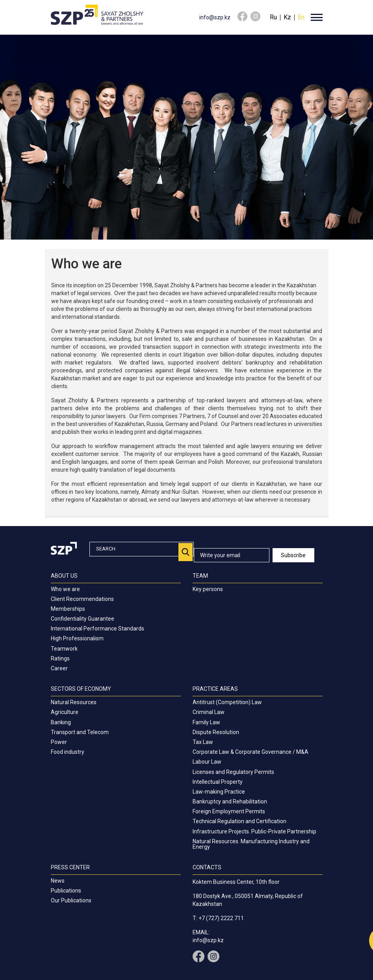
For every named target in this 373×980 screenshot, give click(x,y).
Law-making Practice (219, 792)
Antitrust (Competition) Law (227, 702)
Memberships (68, 609)
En (301, 17)
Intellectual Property (218, 782)
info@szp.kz (215, 17)
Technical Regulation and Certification (239, 821)
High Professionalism (77, 638)
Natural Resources (74, 702)
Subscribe (293, 555)
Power (59, 742)
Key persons (208, 589)
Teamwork (64, 649)
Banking (61, 722)
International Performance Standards (97, 629)
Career (59, 668)
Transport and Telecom (80, 732)
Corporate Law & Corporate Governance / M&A (251, 752)
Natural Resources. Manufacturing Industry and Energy (251, 844)
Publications (66, 891)
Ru (273, 17)
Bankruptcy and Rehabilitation (230, 801)
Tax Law (203, 742)
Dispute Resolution (216, 732)
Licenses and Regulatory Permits (233, 772)
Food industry (68, 752)
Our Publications (71, 900)
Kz (287, 17)
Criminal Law (209, 712)
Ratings (60, 658)
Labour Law (207, 762)
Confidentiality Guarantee (83, 619)
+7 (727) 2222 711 (221, 918)
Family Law (206, 722)
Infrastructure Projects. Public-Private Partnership (254, 831)
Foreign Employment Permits (229, 811)
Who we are (65, 589)
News (58, 881)
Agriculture (65, 712)
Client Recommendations (82, 599)
